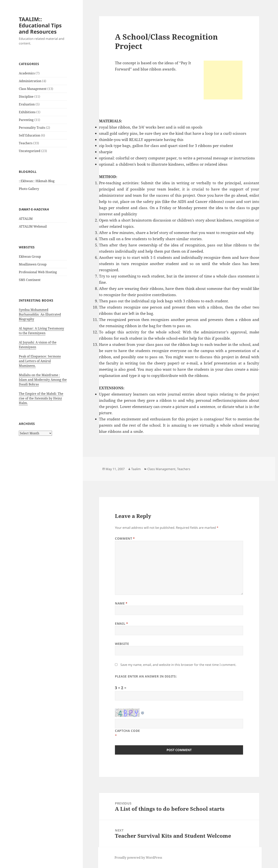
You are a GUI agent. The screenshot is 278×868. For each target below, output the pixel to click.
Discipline (26, 97)
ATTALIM (26, 219)
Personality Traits (32, 128)
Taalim (136, 469)
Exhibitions (27, 112)
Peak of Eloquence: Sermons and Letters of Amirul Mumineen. (40, 361)
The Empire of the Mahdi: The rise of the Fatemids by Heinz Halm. (41, 398)
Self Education (30, 135)
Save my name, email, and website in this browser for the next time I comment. (178, 665)
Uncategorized (30, 151)
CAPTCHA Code (127, 731)
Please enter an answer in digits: (146, 676)
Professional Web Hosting (38, 272)
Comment (125, 538)
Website (122, 644)
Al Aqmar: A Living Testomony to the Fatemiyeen (41, 331)
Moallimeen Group (33, 264)
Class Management (33, 89)
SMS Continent (30, 280)
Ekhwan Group (30, 257)
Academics (27, 73)
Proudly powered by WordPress (138, 858)
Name (121, 603)
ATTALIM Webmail (33, 226)
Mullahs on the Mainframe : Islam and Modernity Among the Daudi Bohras (43, 380)
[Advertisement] (223, 80)
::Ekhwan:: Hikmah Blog (37, 181)
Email (121, 624)
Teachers (26, 143)
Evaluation (27, 104)
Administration (30, 81)
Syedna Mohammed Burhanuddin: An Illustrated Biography (40, 314)
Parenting (26, 120)
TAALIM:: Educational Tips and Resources (40, 25)
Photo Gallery (29, 189)
